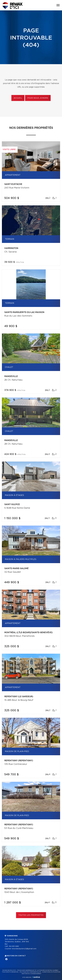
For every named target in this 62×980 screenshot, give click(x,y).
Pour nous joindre (38, 98)
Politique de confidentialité (30, 972)
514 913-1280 (14, 946)
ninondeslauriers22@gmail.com (24, 949)
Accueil (18, 98)
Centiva (36, 977)
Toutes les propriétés (31, 915)
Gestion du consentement (31, 974)
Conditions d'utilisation (51, 972)
